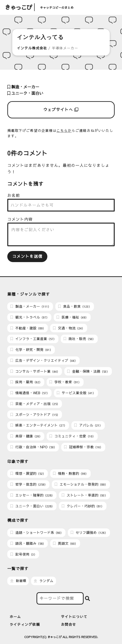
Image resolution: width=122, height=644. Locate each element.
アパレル (88, 425)
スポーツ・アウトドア (35, 415)
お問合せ (69, 624)
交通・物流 (69, 328)
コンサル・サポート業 (35, 371)
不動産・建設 (28, 328)
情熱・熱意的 (71, 473)
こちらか (64, 130)
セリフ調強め (89, 532)
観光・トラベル (30, 317)
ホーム (15, 617)
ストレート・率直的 (85, 495)
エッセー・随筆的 (32, 495)
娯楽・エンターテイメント (39, 425)
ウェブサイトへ (61, 110)
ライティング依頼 (25, 624)
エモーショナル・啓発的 (81, 484)
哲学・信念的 (29, 484)
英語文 (65, 543)
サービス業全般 (76, 393)
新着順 (18, 581)
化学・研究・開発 (31, 350)
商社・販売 (79, 339)
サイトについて (74, 617)
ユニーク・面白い (25, 93)
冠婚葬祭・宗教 (83, 447)
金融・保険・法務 (88, 371)
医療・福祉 (72, 317)
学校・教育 (65, 382)
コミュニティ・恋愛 (72, 436)
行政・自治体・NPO (33, 447)
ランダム (44, 581)
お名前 (14, 195)
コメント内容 (20, 219)
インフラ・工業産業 (33, 339)
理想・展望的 (28, 473)
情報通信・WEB (30, 393)
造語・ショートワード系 (37, 532)
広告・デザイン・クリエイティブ (44, 360)
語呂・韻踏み (28, 543)
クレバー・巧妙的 (83, 506)
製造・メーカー (23, 87)
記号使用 (24, 554)
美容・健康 (26, 436)
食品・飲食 (75, 306)
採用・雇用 (26, 382)
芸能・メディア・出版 (35, 404)
